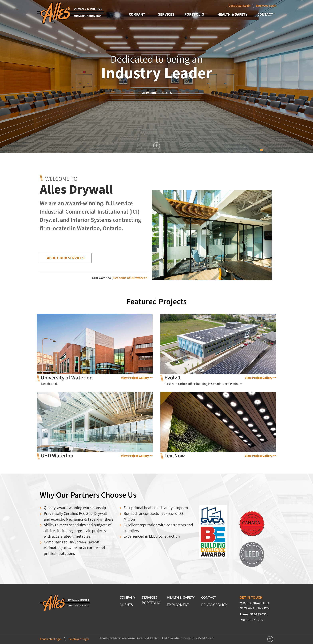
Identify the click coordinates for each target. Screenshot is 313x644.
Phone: (244, 614)
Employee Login (266, 6)
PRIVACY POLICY (214, 605)
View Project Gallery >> (137, 378)
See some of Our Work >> (130, 278)
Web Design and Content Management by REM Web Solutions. (189, 638)
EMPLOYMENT (178, 605)
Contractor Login (239, 6)
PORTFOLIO (196, 14)
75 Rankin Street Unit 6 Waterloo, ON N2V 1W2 (255, 606)
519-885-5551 (259, 614)
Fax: (242, 620)
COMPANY (138, 14)
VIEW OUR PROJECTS (157, 93)
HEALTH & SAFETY (232, 14)
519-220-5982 (255, 620)
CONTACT (266, 14)
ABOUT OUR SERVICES (66, 258)
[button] (304, 77)
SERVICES (166, 14)
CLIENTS (126, 605)
